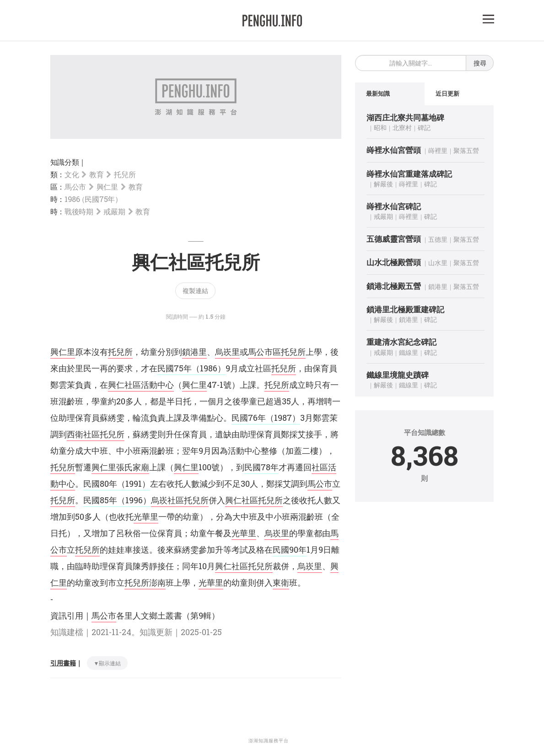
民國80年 (100, 484)
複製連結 (195, 291)
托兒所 (125, 174)
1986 (92, 199)
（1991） (134, 484)
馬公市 (75, 187)
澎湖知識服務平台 (269, 741)
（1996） (134, 500)
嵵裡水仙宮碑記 (394, 207)
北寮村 (402, 128)
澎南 (157, 582)
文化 (72, 174)
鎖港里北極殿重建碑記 (405, 310)
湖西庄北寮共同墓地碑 (405, 118)
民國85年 (100, 500)
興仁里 (107, 187)
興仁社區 (242, 500)
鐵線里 (409, 352)
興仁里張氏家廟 (120, 467)
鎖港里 (194, 352)
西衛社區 (83, 434)
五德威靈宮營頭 (394, 239)
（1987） (283, 418)
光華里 (146, 517)
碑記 (424, 128)
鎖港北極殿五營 (394, 286)
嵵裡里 (438, 151)
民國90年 (290, 549)
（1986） (209, 368)
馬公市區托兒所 (277, 352)
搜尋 (480, 63)
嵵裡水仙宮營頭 (394, 150)
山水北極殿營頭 (394, 263)
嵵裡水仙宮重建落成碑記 (409, 174)
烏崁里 (227, 352)
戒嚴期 (114, 211)
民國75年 (175, 368)
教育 (96, 174)
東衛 (281, 582)
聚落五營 (466, 151)
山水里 (438, 263)
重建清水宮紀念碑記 (401, 342)
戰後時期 (79, 211)
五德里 (438, 240)
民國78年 (261, 467)
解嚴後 (383, 184)
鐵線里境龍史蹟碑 (398, 375)
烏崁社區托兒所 (180, 500)
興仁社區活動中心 (141, 385)
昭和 (380, 128)
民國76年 (249, 418)
